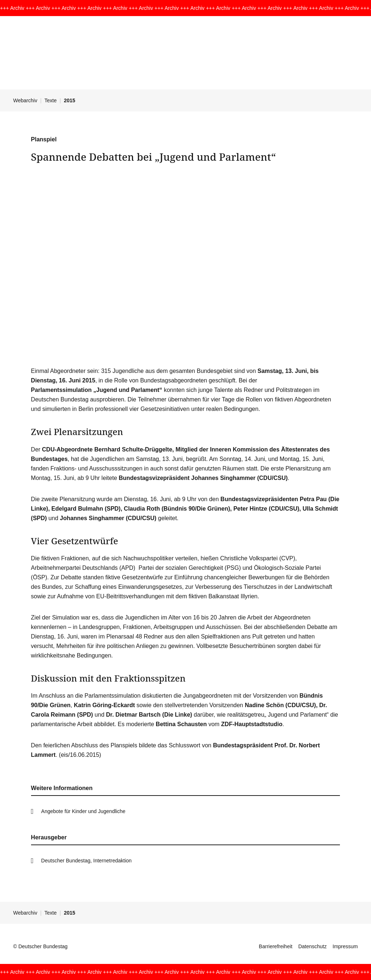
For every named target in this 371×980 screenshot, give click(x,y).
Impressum (345, 946)
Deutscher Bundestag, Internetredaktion (87, 861)
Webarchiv (25, 100)
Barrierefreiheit (276, 946)
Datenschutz (313, 946)
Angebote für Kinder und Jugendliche (83, 811)
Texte (51, 100)
